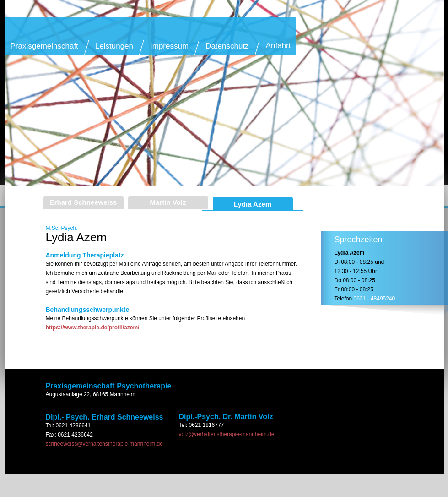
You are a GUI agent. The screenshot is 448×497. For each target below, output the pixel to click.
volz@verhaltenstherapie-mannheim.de (227, 434)
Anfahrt (278, 46)
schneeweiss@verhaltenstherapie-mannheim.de (104, 444)
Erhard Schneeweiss (84, 202)
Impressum (169, 46)
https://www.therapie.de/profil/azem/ (93, 328)
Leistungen (114, 46)
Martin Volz (168, 202)
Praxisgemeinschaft (44, 46)
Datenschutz (227, 46)
